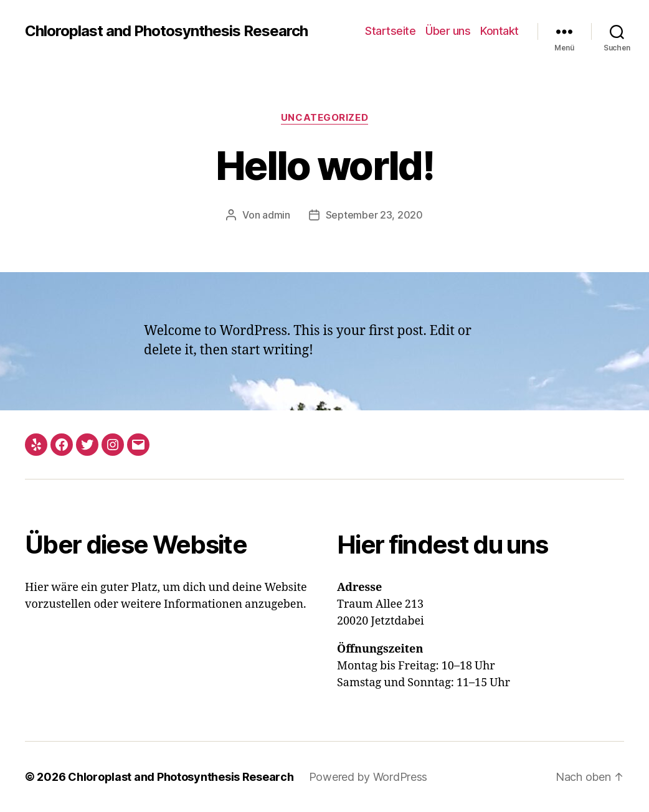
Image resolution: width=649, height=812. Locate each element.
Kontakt (500, 31)
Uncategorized (324, 118)
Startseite (390, 31)
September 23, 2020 (374, 215)
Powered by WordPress (368, 777)
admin (276, 215)
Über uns (448, 31)
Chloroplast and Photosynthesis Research (166, 31)
